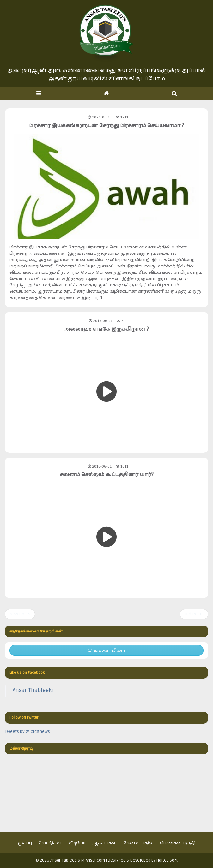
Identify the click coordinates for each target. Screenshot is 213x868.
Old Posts (194, 614)
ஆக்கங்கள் (105, 843)
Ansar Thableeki (33, 690)
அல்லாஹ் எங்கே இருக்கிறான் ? (107, 329)
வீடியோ (77, 843)
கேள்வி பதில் (139, 843)
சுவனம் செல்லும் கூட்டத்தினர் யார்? (107, 474)
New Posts (20, 614)
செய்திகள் (50, 843)
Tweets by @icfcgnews (27, 731)
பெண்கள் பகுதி (178, 843)
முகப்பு (25, 843)
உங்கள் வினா (107, 650)
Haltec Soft (167, 860)
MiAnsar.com (93, 860)
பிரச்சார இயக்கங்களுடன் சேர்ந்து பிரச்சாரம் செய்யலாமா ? (106, 125)
